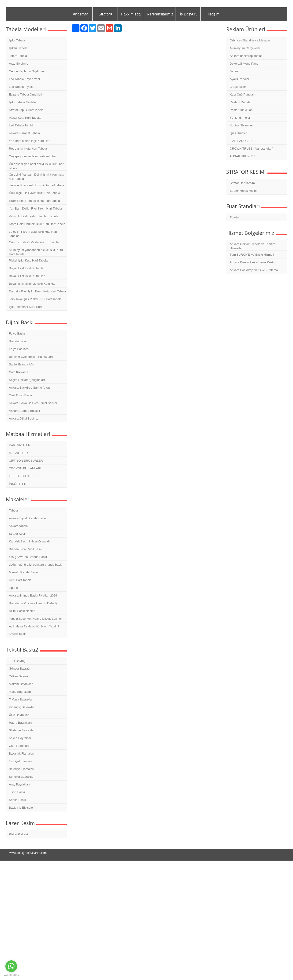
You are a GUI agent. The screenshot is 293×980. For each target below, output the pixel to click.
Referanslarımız (160, 14)
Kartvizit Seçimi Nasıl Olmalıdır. (30, 541)
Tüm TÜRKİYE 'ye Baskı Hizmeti (252, 255)
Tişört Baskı (17, 792)
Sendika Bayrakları (22, 777)
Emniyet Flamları (20, 761)
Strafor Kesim (18, 534)
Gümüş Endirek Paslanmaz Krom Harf (35, 242)
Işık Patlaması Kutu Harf (25, 307)
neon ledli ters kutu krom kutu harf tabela (36, 185)
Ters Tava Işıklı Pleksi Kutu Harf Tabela (35, 299)
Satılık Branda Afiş (21, 364)
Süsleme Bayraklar (22, 730)
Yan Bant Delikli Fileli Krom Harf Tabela (35, 208)
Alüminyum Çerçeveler (245, 48)
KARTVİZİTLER (20, 445)
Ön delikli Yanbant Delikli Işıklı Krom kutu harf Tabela (37, 177)
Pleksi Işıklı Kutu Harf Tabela (28, 260)
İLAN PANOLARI (241, 141)
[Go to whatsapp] (11, 966)
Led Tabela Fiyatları (22, 87)
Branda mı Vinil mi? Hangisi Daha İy (33, 603)
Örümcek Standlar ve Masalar (250, 40)
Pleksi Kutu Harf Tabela (25, 118)
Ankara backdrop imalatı (246, 56)
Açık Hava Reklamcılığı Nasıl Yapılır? (34, 626)
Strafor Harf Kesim (242, 183)
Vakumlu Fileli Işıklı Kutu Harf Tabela (34, 216)
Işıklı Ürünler (238, 133)
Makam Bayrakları (21, 684)
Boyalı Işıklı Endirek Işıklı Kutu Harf (33, 284)
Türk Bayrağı (18, 661)
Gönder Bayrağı (20, 669)
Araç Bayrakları (19, 784)
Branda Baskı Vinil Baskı (26, 549)
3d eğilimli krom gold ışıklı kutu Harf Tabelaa (33, 234)
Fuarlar (235, 217)
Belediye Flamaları (22, 769)
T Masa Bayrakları (21, 699)
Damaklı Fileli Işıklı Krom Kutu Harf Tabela (37, 291)
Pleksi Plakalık (19, 834)
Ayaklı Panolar (240, 79)
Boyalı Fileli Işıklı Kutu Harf (27, 268)
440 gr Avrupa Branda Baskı (28, 557)
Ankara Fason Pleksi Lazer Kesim (253, 262)
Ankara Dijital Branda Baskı (27, 518)
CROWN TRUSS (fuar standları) (252, 149)
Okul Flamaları (19, 746)
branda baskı (18, 634)
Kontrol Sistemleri (242, 125)
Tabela (13, 510)
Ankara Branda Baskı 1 (25, 411)
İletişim (214, 14)
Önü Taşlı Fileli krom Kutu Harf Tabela (34, 193)
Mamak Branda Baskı (23, 572)
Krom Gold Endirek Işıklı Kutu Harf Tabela (37, 224)
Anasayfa (81, 14)
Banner (235, 71)
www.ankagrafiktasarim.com (28, 853)
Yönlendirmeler (240, 118)
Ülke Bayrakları (19, 715)
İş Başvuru (189, 14)
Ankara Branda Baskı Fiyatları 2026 (33, 595)
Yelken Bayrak (19, 676)
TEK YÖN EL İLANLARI (25, 468)
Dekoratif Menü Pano (244, 64)
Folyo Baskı (17, 333)
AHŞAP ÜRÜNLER (243, 156)
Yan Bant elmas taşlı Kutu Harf (30, 141)
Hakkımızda (131, 14)
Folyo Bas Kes (19, 349)
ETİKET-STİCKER (21, 476)
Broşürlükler (238, 87)
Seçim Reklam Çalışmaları (27, 380)
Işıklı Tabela (17, 40)
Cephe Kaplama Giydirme (26, 71)
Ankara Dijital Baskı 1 (23, 418)
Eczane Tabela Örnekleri (25, 94)
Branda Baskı (18, 341)
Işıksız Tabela (18, 48)
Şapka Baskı (17, 800)
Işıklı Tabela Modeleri (23, 102)
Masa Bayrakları (20, 692)
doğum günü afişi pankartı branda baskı (36, 565)
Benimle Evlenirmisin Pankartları (31, 357)
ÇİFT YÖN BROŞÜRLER (26, 461)
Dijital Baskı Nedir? (22, 611)
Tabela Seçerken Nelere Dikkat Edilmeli (36, 619)
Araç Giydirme (19, 64)
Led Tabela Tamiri (21, 125)
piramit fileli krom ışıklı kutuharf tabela (34, 201)
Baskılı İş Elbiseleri (22, 808)
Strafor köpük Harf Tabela (26, 110)
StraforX (105, 14)
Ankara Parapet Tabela (24, 133)
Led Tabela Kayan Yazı (24, 79)
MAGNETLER (18, 453)
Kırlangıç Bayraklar (22, 707)
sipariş (13, 588)
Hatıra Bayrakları (20, 723)
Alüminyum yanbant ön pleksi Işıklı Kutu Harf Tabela (36, 252)
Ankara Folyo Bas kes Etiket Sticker (33, 403)
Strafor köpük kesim (243, 191)
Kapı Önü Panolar (242, 94)
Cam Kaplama (19, 372)
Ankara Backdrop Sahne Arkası (30, 388)
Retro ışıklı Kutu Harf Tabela (28, 149)
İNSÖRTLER (18, 484)
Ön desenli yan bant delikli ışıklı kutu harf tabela (37, 166)
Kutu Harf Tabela (20, 580)
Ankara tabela (18, 526)
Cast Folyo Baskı (20, 395)
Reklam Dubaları (241, 102)
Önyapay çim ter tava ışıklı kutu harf (33, 156)
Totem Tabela (18, 56)
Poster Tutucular (241, 110)
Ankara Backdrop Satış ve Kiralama (254, 270)
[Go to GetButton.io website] (11, 975)
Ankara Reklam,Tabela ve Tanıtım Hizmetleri (252, 246)
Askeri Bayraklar (20, 738)
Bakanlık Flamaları (22, 753)
